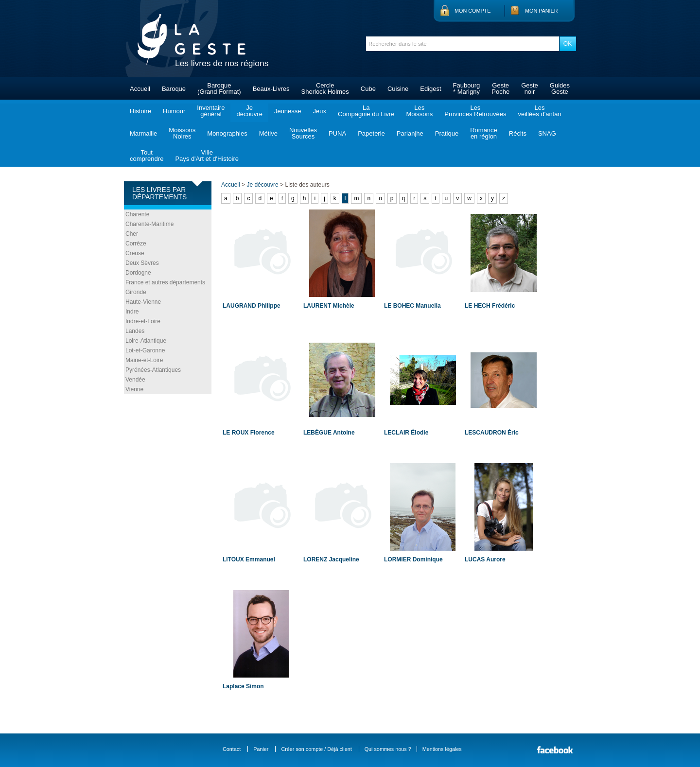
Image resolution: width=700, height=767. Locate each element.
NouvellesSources (303, 133)
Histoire (140, 111)
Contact (232, 749)
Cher (132, 234)
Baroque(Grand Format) (219, 88)
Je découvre (262, 185)
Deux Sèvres (142, 263)
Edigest (430, 89)
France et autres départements (165, 282)
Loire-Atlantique (146, 341)
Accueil (140, 89)
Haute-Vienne (143, 302)
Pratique (447, 133)
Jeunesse (288, 111)
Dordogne (138, 273)
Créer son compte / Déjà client (316, 749)
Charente (137, 214)
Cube (368, 89)
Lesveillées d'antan (539, 111)
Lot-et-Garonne (145, 350)
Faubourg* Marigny (467, 88)
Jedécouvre (249, 111)
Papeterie (371, 133)
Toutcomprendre (147, 156)
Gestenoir (530, 88)
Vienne (134, 389)
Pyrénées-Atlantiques (153, 370)
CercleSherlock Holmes (325, 88)
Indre (132, 312)
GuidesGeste (560, 88)
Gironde (136, 292)
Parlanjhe (410, 133)
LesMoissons (419, 111)
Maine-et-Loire (144, 360)
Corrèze (136, 244)
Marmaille (143, 133)
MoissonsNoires (182, 133)
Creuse (135, 253)
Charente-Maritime (149, 224)
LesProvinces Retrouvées (475, 111)
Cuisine (398, 89)
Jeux (320, 111)
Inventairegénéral (211, 111)
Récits (518, 133)
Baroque (174, 89)
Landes (135, 331)
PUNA (337, 133)
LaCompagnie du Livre (366, 111)
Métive (268, 133)
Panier (261, 749)
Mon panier (542, 11)
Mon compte (472, 11)
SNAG (547, 133)
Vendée (135, 380)
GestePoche (500, 88)
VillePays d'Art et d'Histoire (207, 156)
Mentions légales (442, 749)
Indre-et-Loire (143, 321)
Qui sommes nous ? (388, 749)
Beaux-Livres (271, 89)
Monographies (227, 133)
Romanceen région (484, 133)
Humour (174, 111)
